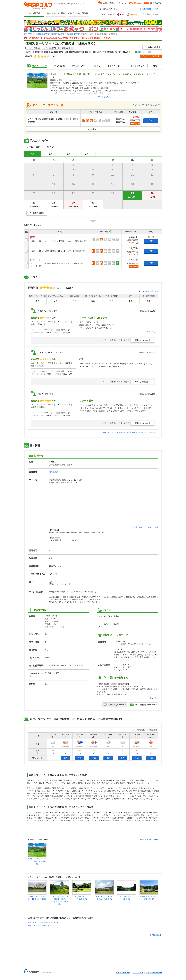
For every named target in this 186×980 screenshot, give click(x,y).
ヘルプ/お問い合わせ (154, 973)
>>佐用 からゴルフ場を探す (38, 926)
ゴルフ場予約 (34, 13)
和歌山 (56, 922)
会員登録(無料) (146, 9)
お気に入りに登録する (115, 705)
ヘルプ (124, 3)
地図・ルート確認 (144, 52)
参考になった (142, 340)
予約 (151, 120)
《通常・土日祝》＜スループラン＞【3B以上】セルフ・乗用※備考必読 (58, 241)
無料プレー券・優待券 (78, 13)
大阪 (40, 922)
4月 (33, 154)
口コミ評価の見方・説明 (149, 291)
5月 (51, 154)
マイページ (157, 14)
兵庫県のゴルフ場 (58, 34)
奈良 (50, 922)
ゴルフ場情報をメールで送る (143, 705)
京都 (35, 922)
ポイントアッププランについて (146, 105)
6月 (69, 154)
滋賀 (29, 922)
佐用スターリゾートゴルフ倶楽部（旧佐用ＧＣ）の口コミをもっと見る (130, 432)
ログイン (158, 9)
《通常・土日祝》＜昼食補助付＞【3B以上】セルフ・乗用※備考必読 (58, 251)
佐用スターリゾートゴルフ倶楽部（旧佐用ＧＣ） (37, 861)
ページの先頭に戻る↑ (154, 935)
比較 (26, 232)
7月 (87, 154)
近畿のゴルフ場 (43, 34)
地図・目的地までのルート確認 (146, 527)
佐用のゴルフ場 (73, 34)
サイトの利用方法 (123, 973)
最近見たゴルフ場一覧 (150, 840)
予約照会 (146, 14)
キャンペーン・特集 (56, 13)
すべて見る (103, 97)
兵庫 (45, 922)
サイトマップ (138, 973)
